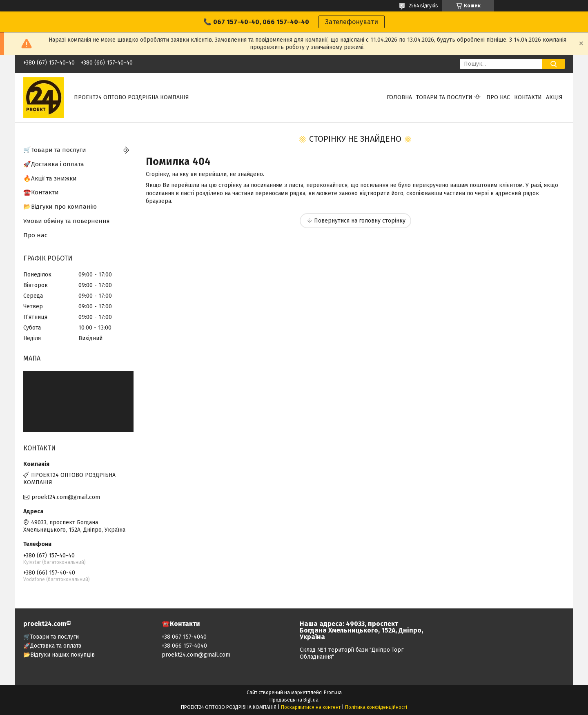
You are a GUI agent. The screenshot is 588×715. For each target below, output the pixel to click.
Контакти (528, 97)
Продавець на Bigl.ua (294, 700)
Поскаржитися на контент (311, 707)
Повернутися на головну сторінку (360, 221)
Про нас (498, 97)
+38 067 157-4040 (184, 637)
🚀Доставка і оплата (54, 164)
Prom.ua (333, 693)
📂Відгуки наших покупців (59, 655)
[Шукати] (553, 64)
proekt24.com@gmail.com (66, 497)
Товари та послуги (444, 97)
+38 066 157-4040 (184, 646)
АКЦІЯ (554, 97)
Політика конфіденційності (376, 707)
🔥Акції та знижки (50, 178)
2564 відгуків (423, 6)
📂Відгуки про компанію (60, 207)
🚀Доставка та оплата (52, 646)
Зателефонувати (352, 22)
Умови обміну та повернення (67, 221)
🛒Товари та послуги (55, 150)
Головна (399, 97)
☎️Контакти (41, 192)
